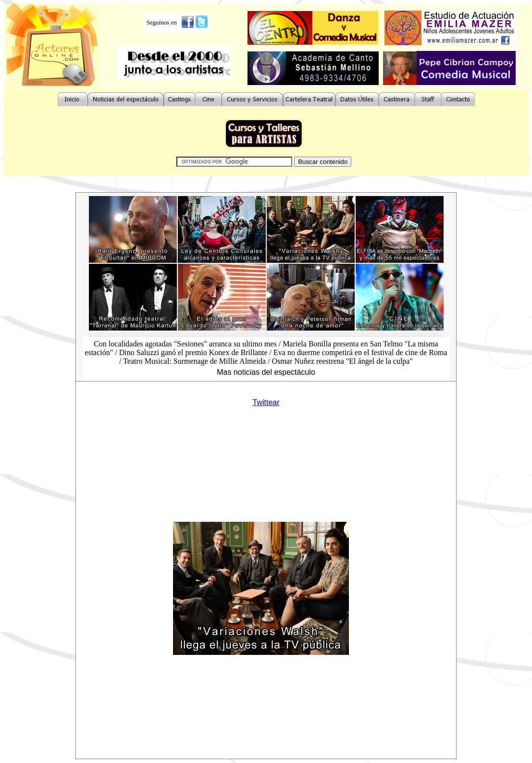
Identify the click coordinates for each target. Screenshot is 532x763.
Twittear (266, 402)
